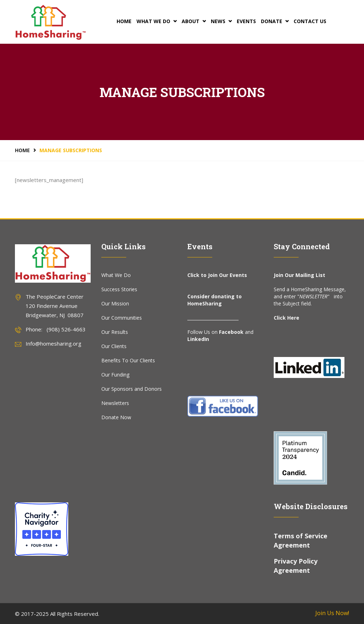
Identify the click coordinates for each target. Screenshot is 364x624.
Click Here (287, 318)
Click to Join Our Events (217, 275)
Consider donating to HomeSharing (215, 300)
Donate (275, 21)
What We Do (157, 21)
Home (124, 21)
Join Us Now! (332, 613)
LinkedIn (198, 339)
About (194, 21)
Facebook (231, 332)
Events (246, 21)
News (221, 21)
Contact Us (310, 21)
